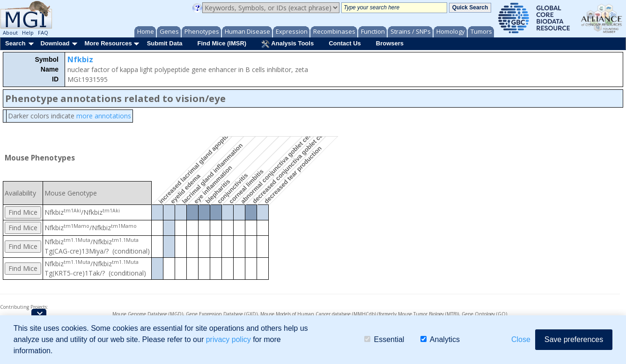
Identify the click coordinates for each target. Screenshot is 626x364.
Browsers (390, 43)
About (10, 33)
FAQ (43, 33)
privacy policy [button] (228, 339)
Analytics (440, 339)
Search (15, 43)
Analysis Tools (287, 44)
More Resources (108, 43)
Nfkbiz (80, 59)
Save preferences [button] (574, 339)
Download (55, 43)
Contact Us (345, 43)
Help (28, 33)
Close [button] (521, 339)
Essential (384, 339)
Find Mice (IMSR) (222, 43)
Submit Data (165, 43)
